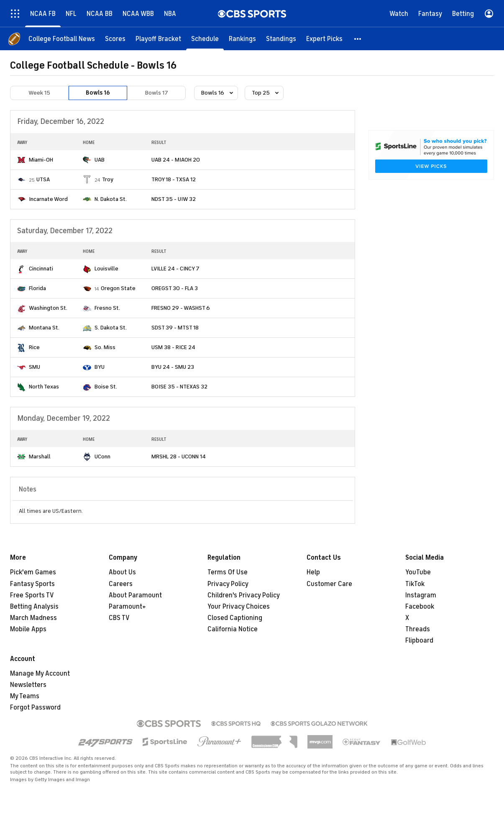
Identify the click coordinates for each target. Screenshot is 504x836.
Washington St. (48, 308)
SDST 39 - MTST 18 (175, 328)
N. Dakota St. (111, 199)
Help (313, 572)
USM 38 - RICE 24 (173, 347)
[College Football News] (62, 39)
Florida (37, 288)
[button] (358, 39)
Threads (418, 629)
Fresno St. (107, 308)
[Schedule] (205, 39)
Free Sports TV (32, 595)
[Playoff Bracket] (158, 39)
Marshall (40, 457)
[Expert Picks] (324, 39)
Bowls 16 (98, 93)
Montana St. (44, 328)
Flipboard (419, 641)
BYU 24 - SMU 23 (173, 367)
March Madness (33, 618)
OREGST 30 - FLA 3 (175, 288)
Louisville (106, 269)
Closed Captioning (235, 618)
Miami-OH (41, 160)
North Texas (44, 387)
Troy (108, 179)
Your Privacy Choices (239, 607)
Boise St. (106, 387)
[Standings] (281, 39)
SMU (35, 367)
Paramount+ (127, 607)
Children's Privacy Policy (244, 595)
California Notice (233, 629)
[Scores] (115, 39)
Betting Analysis (34, 607)
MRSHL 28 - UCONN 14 (179, 457)
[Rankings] (242, 39)
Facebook (420, 607)
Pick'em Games (33, 572)
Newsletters (28, 685)
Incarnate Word (48, 199)
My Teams (25, 696)
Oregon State (118, 288)
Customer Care (329, 584)
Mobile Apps (28, 629)
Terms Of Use (228, 572)
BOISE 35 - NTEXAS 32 (179, 387)
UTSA (43, 179)
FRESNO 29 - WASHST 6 (181, 308)
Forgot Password (35, 707)
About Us (122, 572)
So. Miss (105, 347)
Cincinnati (41, 269)
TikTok (415, 584)
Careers (121, 584)
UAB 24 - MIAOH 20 (176, 160)
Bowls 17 (157, 93)
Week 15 (39, 93)
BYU (100, 367)
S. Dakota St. (111, 328)
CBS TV (119, 618)
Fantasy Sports (32, 584)
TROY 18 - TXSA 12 (174, 179)
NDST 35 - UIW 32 (174, 199)
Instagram (421, 595)
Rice (34, 347)
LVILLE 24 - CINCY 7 (175, 269)
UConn (102, 457)
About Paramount (135, 595)
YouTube (418, 572)
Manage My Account (40, 674)
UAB (100, 160)
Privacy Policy (228, 584)
